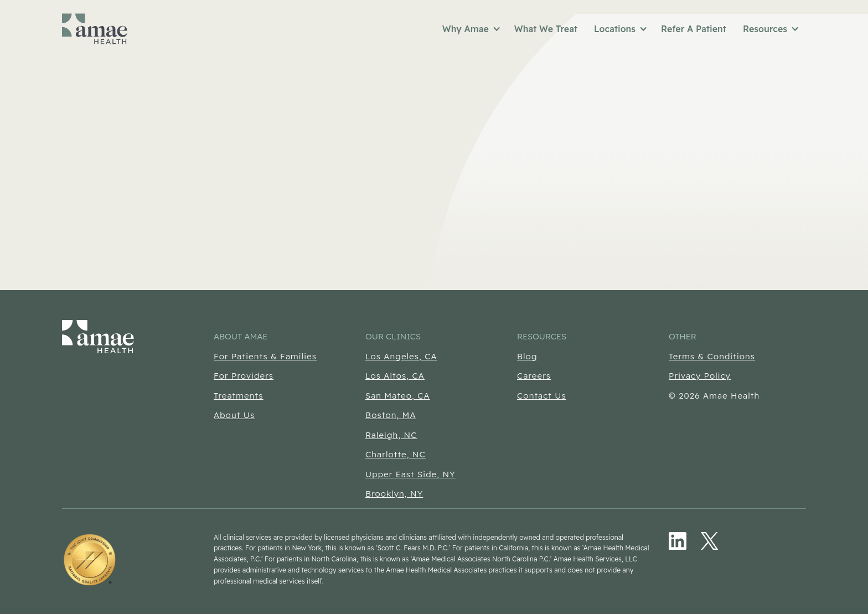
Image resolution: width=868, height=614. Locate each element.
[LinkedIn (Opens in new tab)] (678, 541)
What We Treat (546, 29)
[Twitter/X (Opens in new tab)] (710, 541)
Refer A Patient (694, 29)
